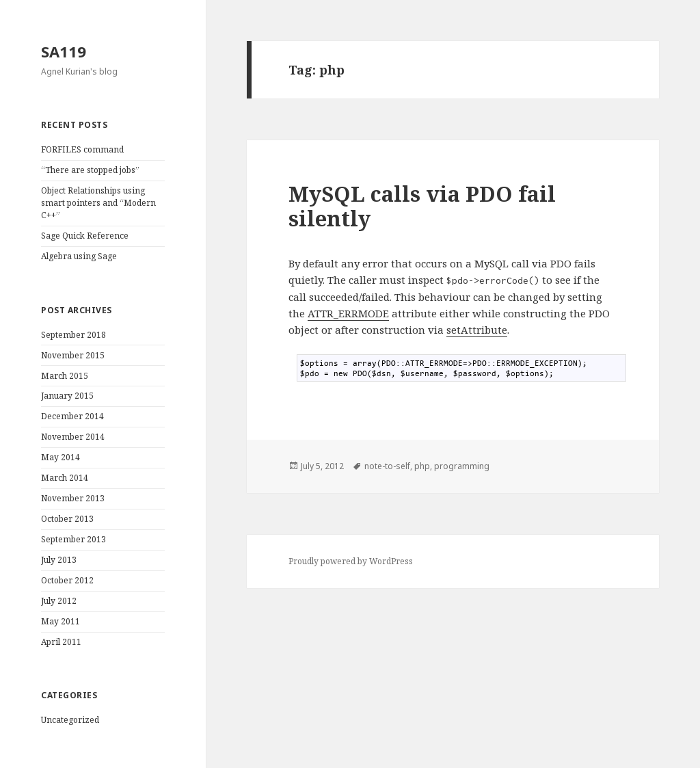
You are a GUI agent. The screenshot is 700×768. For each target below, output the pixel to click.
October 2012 (67, 580)
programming (462, 466)
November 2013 (73, 498)
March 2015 (65, 376)
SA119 (64, 51)
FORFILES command (82, 149)
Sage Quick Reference (85, 236)
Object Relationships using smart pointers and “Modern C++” (98, 203)
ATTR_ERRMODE (348, 313)
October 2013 (67, 519)
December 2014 (72, 416)
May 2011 (60, 621)
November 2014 (73, 437)
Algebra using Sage (79, 256)
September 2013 (73, 539)
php (422, 466)
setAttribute (477, 330)
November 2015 (73, 355)
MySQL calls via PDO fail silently (422, 206)
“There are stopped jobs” (90, 170)
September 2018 (73, 335)
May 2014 (60, 457)
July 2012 (59, 601)
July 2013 (59, 560)
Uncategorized (70, 720)
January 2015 (67, 396)
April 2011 (61, 642)
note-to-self (387, 466)
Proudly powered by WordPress (351, 561)
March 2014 (65, 478)
